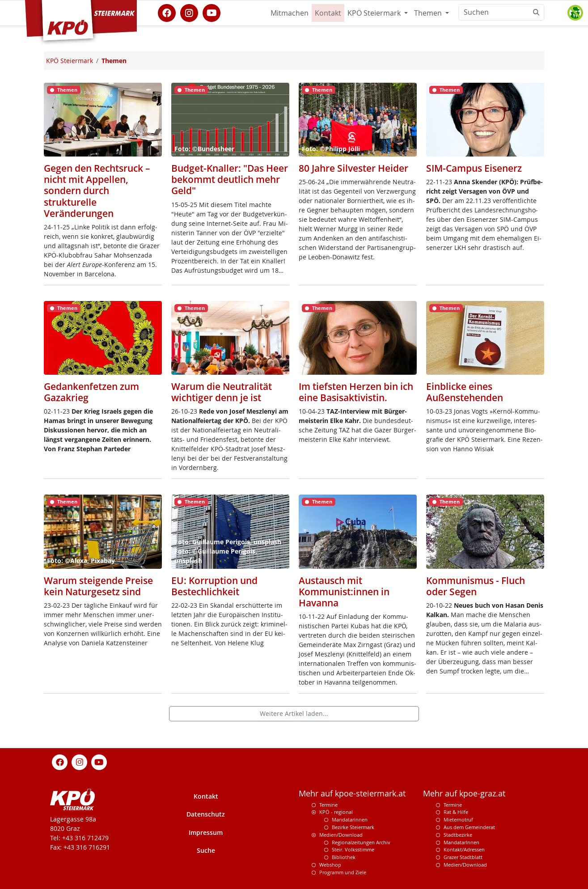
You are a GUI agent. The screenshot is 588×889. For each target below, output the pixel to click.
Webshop (330, 865)
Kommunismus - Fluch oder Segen (476, 586)
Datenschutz (206, 814)
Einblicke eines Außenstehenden (465, 392)
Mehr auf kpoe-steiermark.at (352, 794)
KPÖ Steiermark (375, 13)
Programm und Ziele (343, 872)
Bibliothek (344, 857)
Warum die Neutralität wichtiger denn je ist (222, 392)
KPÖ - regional (336, 812)
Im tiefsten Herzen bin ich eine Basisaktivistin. (356, 392)
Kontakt (328, 13)
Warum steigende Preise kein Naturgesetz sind (98, 586)
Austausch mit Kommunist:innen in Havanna (344, 592)
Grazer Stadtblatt (463, 857)
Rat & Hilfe (456, 812)
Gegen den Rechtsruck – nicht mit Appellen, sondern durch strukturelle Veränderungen (97, 191)
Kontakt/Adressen (464, 849)
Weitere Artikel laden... (294, 713)
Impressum (206, 832)
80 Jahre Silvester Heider (353, 168)
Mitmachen (290, 13)
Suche (206, 850)
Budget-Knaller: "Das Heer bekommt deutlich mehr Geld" (230, 179)
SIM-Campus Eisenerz (474, 168)
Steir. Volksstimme (353, 849)
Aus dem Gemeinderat (469, 827)
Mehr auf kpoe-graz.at (464, 794)
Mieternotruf (458, 819)
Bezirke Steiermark (353, 827)
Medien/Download (341, 835)
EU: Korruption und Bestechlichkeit (214, 586)
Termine (328, 805)
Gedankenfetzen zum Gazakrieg (91, 392)
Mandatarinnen (350, 819)
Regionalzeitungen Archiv (361, 842)
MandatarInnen (461, 842)
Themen (429, 13)
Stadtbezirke (458, 835)
